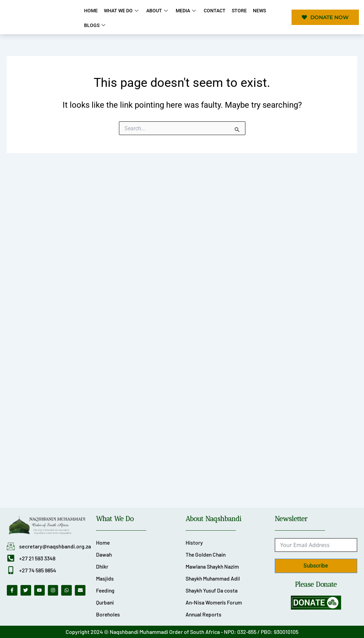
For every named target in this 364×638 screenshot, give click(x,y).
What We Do (121, 11)
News (255, 11)
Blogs (95, 25)
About (156, 11)
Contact (212, 11)
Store (235, 11)
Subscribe (316, 565)
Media (184, 11)
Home (91, 11)
